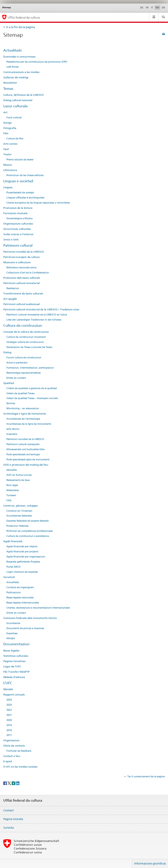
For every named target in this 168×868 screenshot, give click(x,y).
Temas (8, 89)
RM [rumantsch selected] (157, 8)
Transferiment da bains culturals (23, 294)
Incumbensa (13, 623)
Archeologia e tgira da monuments (25, 414)
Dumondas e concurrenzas (19, 57)
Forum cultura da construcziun (24, 358)
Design (8, 123)
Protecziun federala (17, 526)
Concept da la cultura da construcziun (26, 332)
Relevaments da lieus (18, 480)
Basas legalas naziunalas (20, 598)
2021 (9, 715)
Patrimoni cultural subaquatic (23, 444)
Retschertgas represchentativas (24, 373)
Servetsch (9, 577)
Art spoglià (10, 299)
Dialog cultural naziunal (18, 100)
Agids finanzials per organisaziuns (26, 557)
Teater (8, 154)
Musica (8, 165)
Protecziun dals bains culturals (22, 278)
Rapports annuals (14, 695)
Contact (8, 810)
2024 (9, 700)
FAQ (9, 500)
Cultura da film (15, 139)
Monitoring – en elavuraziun (23, 408)
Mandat (8, 689)
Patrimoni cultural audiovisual (22, 304)
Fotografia (10, 128)
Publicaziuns (13, 592)
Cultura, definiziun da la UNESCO (23, 95)
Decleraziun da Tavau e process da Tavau (29, 347)
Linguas (8, 187)
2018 (9, 730)
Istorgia (11, 638)
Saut (6, 149)
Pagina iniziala (13, 819)
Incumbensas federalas (19, 516)
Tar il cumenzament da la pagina (146, 776)
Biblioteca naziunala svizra (21, 268)
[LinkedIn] (18, 783)
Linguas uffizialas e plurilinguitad (25, 198)
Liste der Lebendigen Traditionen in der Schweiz (34, 320)
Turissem (11, 495)
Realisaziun (13, 288)
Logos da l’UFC (12, 666)
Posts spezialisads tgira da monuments (28, 460)
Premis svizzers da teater (20, 160)
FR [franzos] (147, 8)
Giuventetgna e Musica (19, 218)
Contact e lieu (12, 756)
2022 (9, 710)
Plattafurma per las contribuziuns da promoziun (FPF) (37, 62)
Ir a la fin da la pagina (21, 27)
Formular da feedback (19, 751)
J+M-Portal (12, 67)
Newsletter (10, 83)
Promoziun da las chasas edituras (25, 175)
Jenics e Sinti (11, 240)
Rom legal (12, 485)
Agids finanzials (13, 541)
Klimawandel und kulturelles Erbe (25, 449)
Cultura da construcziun (23, 325)
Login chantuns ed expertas (22, 572)
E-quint (8, 761)
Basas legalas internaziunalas (23, 603)
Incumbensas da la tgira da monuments (29, 424)
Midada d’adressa (14, 677)
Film (6, 133)
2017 (9, 735)
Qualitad (9, 383)
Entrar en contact (16, 378)
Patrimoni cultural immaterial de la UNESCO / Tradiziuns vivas (41, 309)
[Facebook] (5, 783)
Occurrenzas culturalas (17, 229)
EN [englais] (163, 8)
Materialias (13, 490)
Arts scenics (10, 144)
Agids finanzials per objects (22, 546)
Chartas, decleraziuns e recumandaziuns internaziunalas (38, 608)
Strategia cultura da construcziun (25, 342)
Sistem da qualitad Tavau (21, 393)
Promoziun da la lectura (18, 208)
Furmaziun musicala (15, 213)
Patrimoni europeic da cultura (22, 257)
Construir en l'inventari (19, 511)
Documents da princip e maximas (25, 628)
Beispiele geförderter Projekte (23, 562)
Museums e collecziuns (17, 262)
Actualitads (12, 50)
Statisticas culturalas (16, 656)
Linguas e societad (18, 181)
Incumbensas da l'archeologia (23, 419)
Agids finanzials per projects (22, 552)
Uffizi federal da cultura (24, 17)
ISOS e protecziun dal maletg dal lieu (26, 465)
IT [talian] (152, 8)
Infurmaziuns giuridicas (150, 863)
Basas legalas (11, 651)
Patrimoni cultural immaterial (22, 283)
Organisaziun (11, 740)
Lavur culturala (15, 106)
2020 (9, 720)
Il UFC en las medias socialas (20, 767)
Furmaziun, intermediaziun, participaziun (30, 368)
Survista (8, 828)
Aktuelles (12, 470)
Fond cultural (14, 118)
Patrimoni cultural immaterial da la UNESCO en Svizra (37, 315)
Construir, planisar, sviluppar (21, 506)
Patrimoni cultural (18, 245)
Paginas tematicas (14, 661)
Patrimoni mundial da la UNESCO (24, 252)
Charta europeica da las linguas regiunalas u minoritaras (38, 203)
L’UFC (8, 683)
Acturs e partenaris (17, 363)
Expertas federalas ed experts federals (27, 521)
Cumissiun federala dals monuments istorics (30, 618)
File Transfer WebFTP (16, 672)
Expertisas (12, 633)
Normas (11, 403)
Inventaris (12, 434)
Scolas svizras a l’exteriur (18, 234)
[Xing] (14, 783)
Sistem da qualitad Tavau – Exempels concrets (32, 398)
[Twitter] (10, 783)
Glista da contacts (14, 746)
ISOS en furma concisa (19, 475)
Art (5, 112)
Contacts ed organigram (20, 587)
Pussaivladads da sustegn (20, 193)
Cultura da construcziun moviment (26, 337)
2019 (9, 725)
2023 (9, 705)
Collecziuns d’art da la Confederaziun (28, 273)
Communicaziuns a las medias (21, 72)
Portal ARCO (13, 567)
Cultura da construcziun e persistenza (28, 536)
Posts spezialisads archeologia (23, 454)
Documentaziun (16, 644)
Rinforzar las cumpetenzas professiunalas (30, 531)
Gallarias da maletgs (16, 77)
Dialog (7, 352)
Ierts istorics (13, 429)
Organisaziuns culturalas (18, 224)
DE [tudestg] (142, 8)
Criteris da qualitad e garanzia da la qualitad (32, 388)
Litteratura (10, 170)
